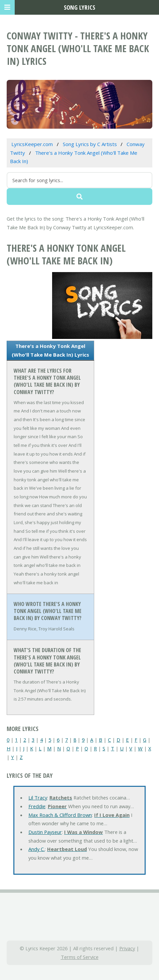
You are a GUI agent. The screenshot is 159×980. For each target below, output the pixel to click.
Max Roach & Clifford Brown (60, 815)
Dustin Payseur (45, 832)
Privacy (127, 948)
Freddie (37, 806)
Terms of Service (80, 957)
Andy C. (37, 849)
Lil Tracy (38, 798)
